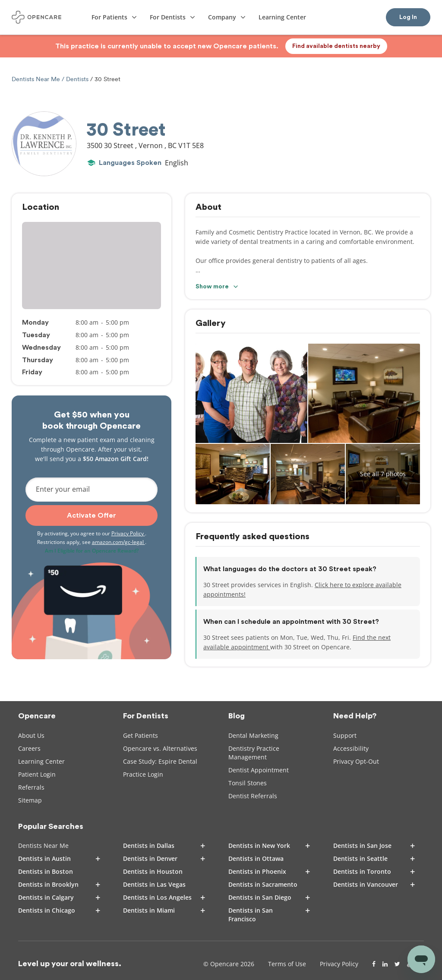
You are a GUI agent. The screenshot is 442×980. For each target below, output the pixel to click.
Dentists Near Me (37, 79)
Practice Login (143, 774)
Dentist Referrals (253, 796)
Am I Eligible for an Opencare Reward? (92, 551)
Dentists (77, 79)
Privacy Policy (128, 533)
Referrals (31, 787)
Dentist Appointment (259, 770)
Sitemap (30, 800)
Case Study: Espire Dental (160, 761)
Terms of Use (287, 964)
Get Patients (140, 735)
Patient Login (37, 774)
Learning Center (41, 761)
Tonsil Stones (248, 783)
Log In (408, 17)
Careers (29, 748)
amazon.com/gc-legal (118, 542)
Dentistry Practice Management (254, 753)
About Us (31, 735)
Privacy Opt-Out (356, 761)
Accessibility (351, 748)
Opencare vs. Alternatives (160, 748)
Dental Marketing (253, 735)
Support (345, 735)
